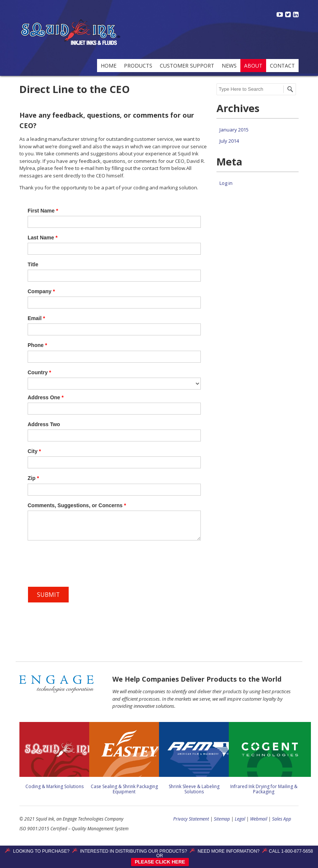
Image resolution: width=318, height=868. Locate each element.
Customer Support (187, 66)
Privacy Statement (191, 819)
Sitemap (222, 819)
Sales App (282, 819)
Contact (282, 66)
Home (109, 66)
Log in (226, 183)
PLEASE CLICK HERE (160, 862)
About (253, 66)
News (229, 66)
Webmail (259, 819)
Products (138, 66)
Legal (240, 819)
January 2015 (234, 130)
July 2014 (229, 141)
